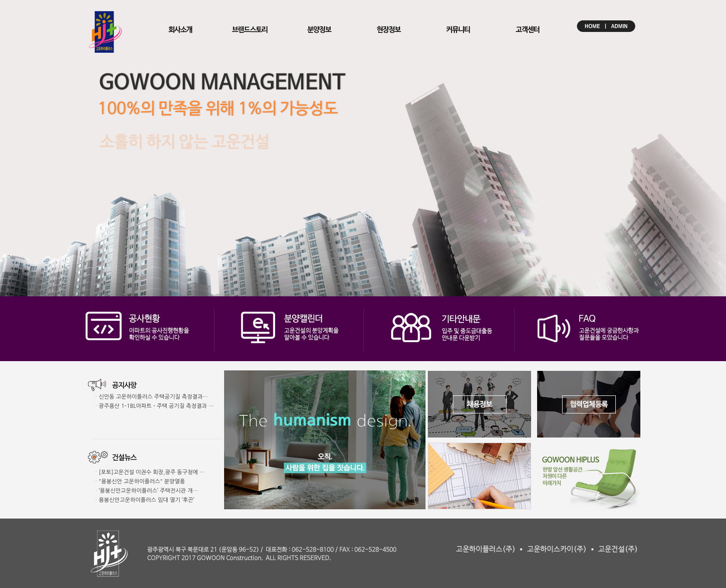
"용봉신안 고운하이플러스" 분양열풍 (142, 482)
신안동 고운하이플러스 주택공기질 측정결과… (153, 397)
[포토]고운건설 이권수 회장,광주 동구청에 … (152, 472)
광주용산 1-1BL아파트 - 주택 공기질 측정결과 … (156, 406)
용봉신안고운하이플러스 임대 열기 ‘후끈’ (146, 500)
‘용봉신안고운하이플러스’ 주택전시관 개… (148, 491)
